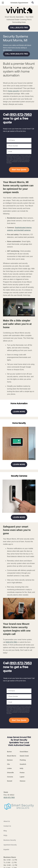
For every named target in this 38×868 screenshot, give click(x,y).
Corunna (10, 836)
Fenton (22, 831)
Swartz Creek (24, 815)
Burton (9, 810)
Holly (21, 827)
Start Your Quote (19, 195)
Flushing (23, 819)
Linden (9, 827)
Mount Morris (12, 815)
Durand (10, 840)
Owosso (22, 840)
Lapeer (22, 836)
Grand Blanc (24, 810)
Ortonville (10, 831)
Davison (10, 819)
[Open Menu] (3, 3)
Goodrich (23, 823)
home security (13, 117)
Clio (8, 823)
